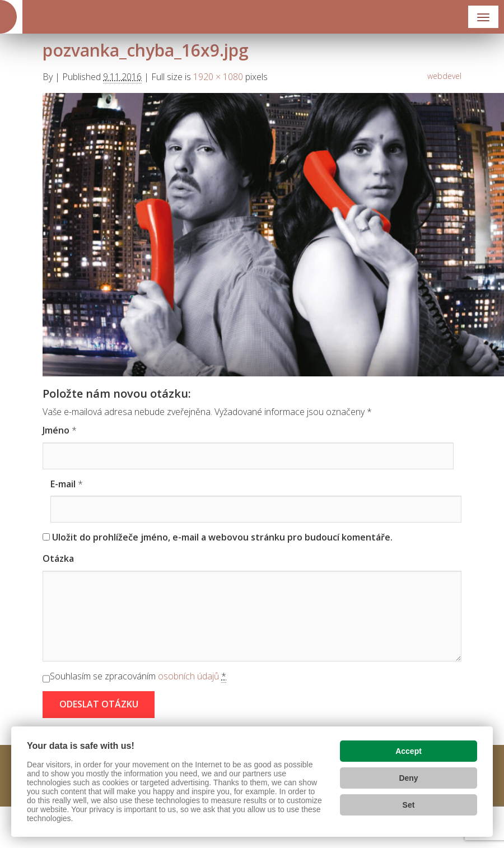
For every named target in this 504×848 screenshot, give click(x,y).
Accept (409, 751)
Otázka (58, 558)
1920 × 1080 (218, 77)
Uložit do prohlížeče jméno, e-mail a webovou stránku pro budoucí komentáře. (222, 537)
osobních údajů (188, 676)
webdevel (444, 76)
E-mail (63, 484)
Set (409, 805)
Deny (408, 778)
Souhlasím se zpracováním (138, 676)
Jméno (56, 430)
